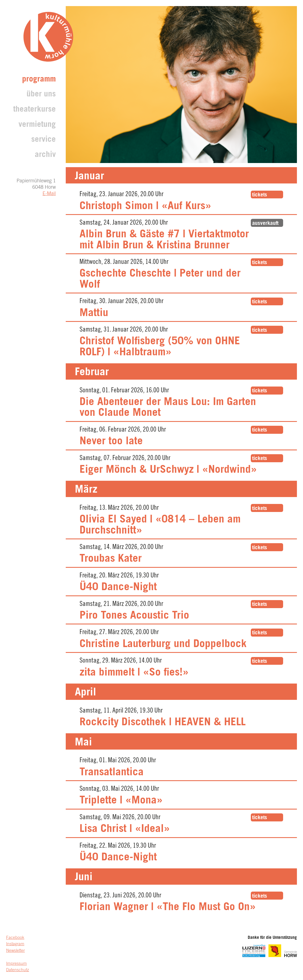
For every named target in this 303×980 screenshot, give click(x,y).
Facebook (15, 938)
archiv (45, 155)
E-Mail (49, 194)
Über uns (41, 95)
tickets (260, 195)
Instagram (15, 944)
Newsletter (15, 951)
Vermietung (37, 125)
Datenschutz (18, 970)
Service (44, 140)
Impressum (16, 964)
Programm (39, 80)
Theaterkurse (35, 110)
